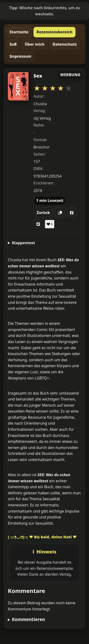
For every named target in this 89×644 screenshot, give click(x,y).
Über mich (35, 44)
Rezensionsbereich (54, 32)
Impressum (20, 56)
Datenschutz (65, 44)
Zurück (43, 213)
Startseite (19, 32)
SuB (13, 44)
